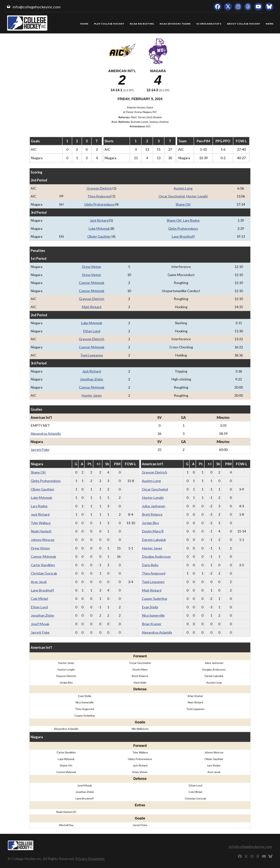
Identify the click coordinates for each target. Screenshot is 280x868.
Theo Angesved (99, 196)
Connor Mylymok (92, 283)
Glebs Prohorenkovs (99, 204)
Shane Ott (183, 204)
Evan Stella (150, 607)
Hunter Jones (92, 395)
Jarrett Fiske (40, 450)
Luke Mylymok (99, 228)
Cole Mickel (39, 599)
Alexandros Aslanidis (46, 434)
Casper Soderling (154, 599)
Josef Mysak (40, 624)
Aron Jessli (39, 582)
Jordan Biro (150, 523)
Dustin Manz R (153, 531)
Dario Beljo (150, 565)
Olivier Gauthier (99, 236)
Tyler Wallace (41, 523)
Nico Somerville (153, 615)
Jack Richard (99, 220)
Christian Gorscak (44, 573)
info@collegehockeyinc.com (36, 7)
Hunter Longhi (197, 196)
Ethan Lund (92, 331)
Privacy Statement (90, 859)
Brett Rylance (152, 514)
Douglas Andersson (156, 556)
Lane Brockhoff (183, 236)
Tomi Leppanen (92, 355)
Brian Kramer (152, 624)
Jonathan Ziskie (92, 379)
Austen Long (183, 188)
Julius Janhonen (154, 506)
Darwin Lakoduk (154, 540)
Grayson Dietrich (99, 188)
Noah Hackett (41, 531)
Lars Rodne (191, 220)
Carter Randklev (43, 565)
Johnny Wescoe (43, 540)
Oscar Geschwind (172, 196)
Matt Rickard (92, 307)
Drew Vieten (92, 267)
